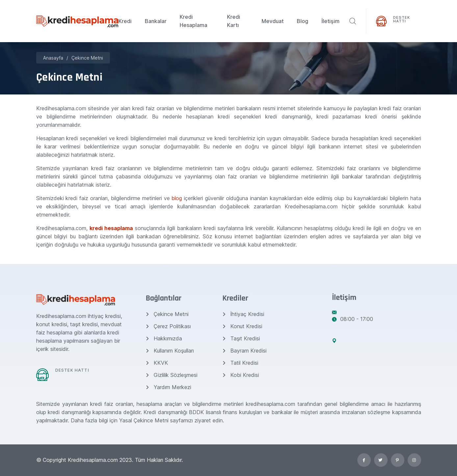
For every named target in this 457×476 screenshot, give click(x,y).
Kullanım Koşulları (170, 351)
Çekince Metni (87, 58)
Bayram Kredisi (244, 351)
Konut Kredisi (242, 326)
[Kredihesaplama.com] (77, 21)
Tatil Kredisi (240, 363)
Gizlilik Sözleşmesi (172, 375)
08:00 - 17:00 (353, 319)
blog (178, 198)
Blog (303, 21)
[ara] (353, 21)
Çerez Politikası (168, 326)
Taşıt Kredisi (241, 338)
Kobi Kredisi (241, 375)
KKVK (157, 363)
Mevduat (273, 21)
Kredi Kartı (234, 21)
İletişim (330, 21)
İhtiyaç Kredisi (243, 314)
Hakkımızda (164, 338)
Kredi (125, 21)
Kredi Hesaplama (193, 21)
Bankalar (156, 21)
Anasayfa (53, 58)
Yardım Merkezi (168, 387)
